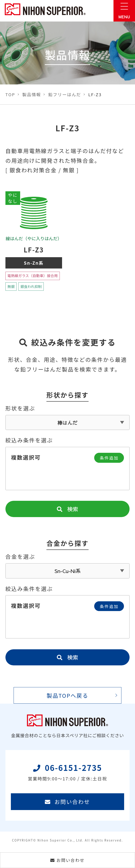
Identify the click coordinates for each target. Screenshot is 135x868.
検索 (68, 511)
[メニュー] (124, 11)
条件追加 (109, 459)
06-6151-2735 (68, 775)
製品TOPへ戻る (68, 698)
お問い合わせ (67, 805)
